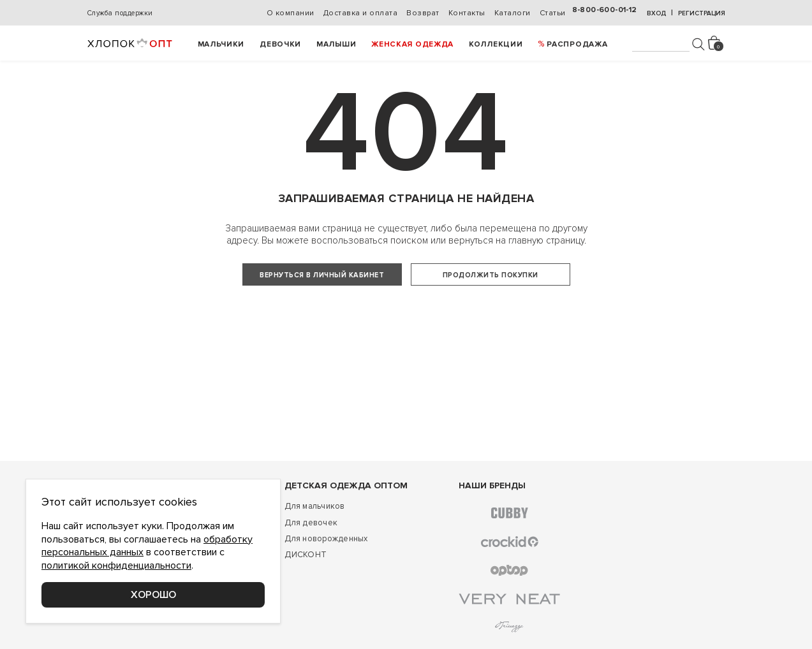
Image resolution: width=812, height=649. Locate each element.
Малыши (336, 44)
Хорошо (153, 595)
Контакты (467, 13)
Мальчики (221, 44)
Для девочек (311, 555)
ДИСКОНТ (306, 587)
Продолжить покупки (491, 275)
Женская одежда (412, 44)
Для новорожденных (326, 571)
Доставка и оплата (361, 13)
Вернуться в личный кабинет (322, 275)
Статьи (553, 13)
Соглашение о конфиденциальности (161, 636)
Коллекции (496, 44)
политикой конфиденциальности (116, 565)
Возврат (423, 13)
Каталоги (513, 13)
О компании (291, 13)
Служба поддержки (120, 13)
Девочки (280, 44)
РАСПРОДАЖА (577, 44)
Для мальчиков (314, 539)
